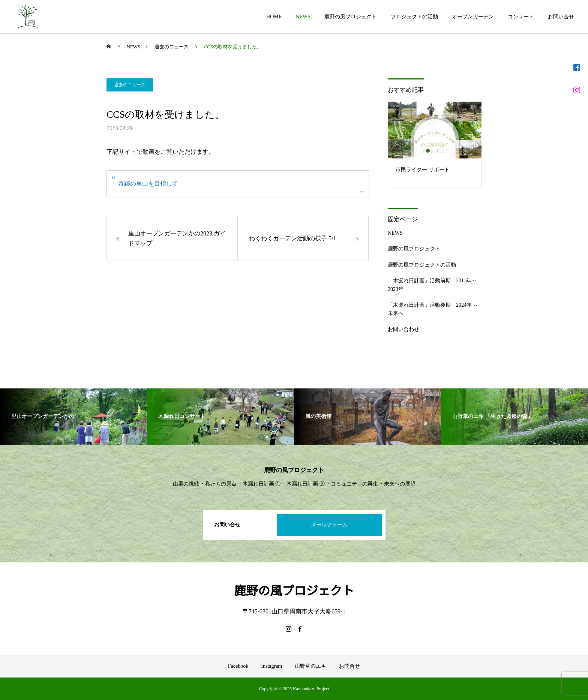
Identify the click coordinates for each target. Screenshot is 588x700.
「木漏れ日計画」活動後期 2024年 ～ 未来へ (433, 309)
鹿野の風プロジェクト (351, 17)
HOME (274, 17)
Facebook (238, 666)
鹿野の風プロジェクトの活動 (422, 265)
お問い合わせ (403, 329)
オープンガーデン (473, 17)
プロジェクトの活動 (414, 17)
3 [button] (442, 151)
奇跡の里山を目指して (148, 184)
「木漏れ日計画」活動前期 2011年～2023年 (432, 285)
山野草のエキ (310, 666)
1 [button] (428, 151)
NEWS (303, 17)
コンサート (521, 17)
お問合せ (349, 666)
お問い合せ (561, 17)
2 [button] (435, 151)
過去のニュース (130, 85)
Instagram (271, 666)
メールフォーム (329, 525)
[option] (435, 145)
